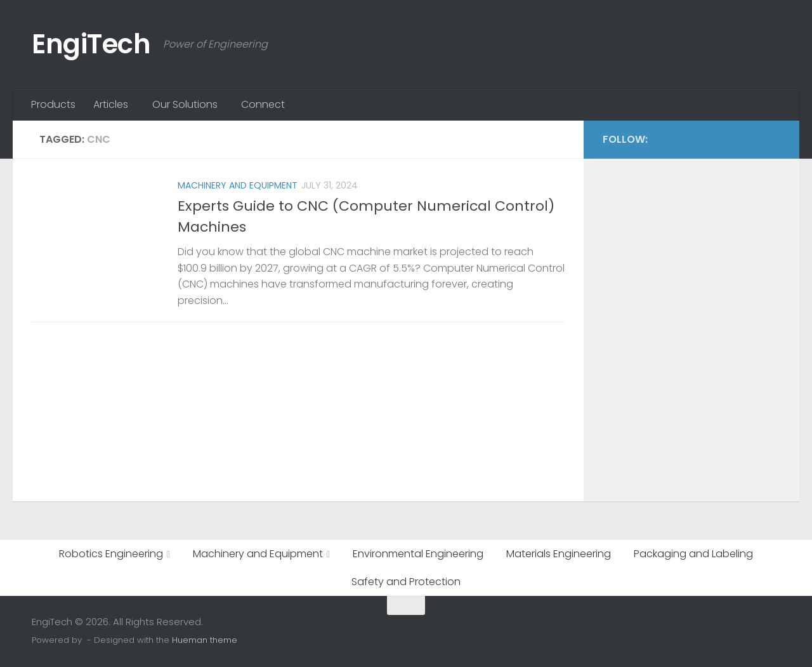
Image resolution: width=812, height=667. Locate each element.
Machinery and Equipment (238, 185)
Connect (263, 104)
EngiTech (91, 44)
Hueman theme (205, 640)
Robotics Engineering (111, 554)
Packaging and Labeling (693, 554)
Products (53, 104)
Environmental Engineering (418, 554)
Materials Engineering (559, 554)
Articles (111, 104)
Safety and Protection (406, 582)
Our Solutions (185, 104)
